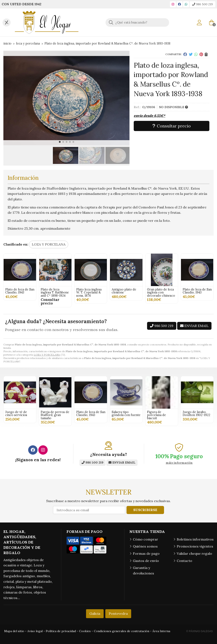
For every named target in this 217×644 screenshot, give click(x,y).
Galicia (95, 613)
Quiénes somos (145, 546)
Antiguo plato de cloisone (18, 291)
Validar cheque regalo (194, 553)
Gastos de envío (146, 561)
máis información (179, 463)
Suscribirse (145, 510)
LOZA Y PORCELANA (47, 355)
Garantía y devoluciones (143, 570)
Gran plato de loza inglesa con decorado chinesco (55, 293)
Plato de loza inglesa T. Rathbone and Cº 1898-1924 (126, 293)
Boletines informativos (195, 539)
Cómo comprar (145, 539)
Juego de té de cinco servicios (16, 414)
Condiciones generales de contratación (122, 631)
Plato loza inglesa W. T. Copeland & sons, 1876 (160, 293)
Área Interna (161, 631)
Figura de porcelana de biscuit (156, 415)
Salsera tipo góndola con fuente (126, 414)
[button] (60, 142)
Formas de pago (146, 553)
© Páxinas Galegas (200, 631)
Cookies (85, 631)
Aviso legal (35, 631)
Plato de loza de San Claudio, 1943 (91, 291)
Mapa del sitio (14, 631)
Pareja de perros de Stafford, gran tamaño (55, 415)
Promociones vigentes (195, 546)
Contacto (184, 561)
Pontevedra (118, 613)
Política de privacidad (61, 631)
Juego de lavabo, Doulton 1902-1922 (196, 414)
